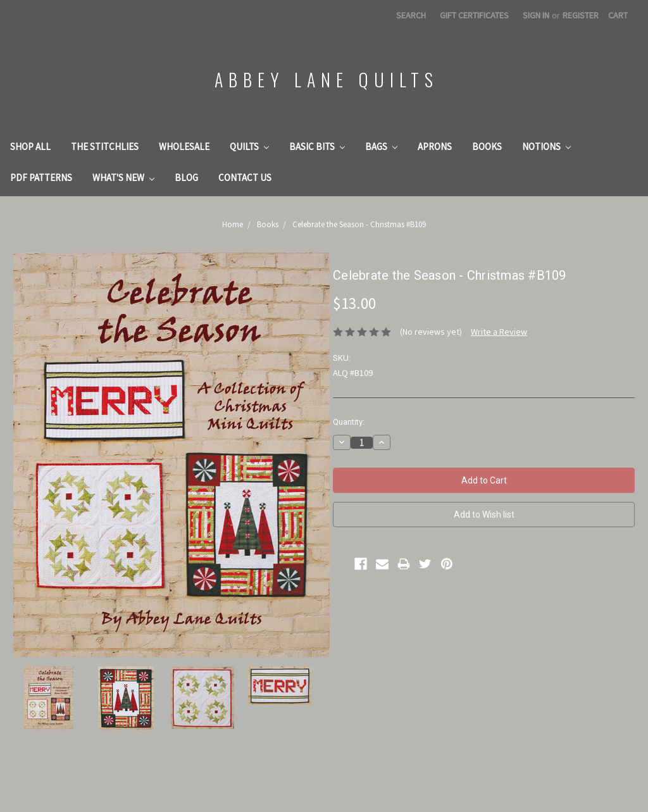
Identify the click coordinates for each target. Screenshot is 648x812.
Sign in (536, 15)
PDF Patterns (41, 178)
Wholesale (184, 147)
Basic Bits (317, 147)
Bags (381, 147)
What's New (123, 178)
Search (411, 15)
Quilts (249, 147)
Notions (546, 147)
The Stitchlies (105, 147)
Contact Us (245, 178)
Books (487, 147)
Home (233, 224)
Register (581, 15)
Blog (186, 178)
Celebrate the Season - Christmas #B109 (359, 224)
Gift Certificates (474, 15)
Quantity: (349, 422)
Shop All (30, 147)
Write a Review (499, 332)
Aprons (435, 147)
